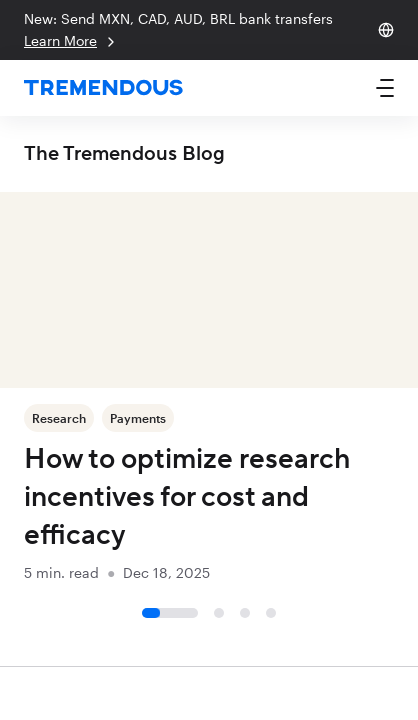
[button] (385, 88)
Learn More (71, 41)
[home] (103, 88)
